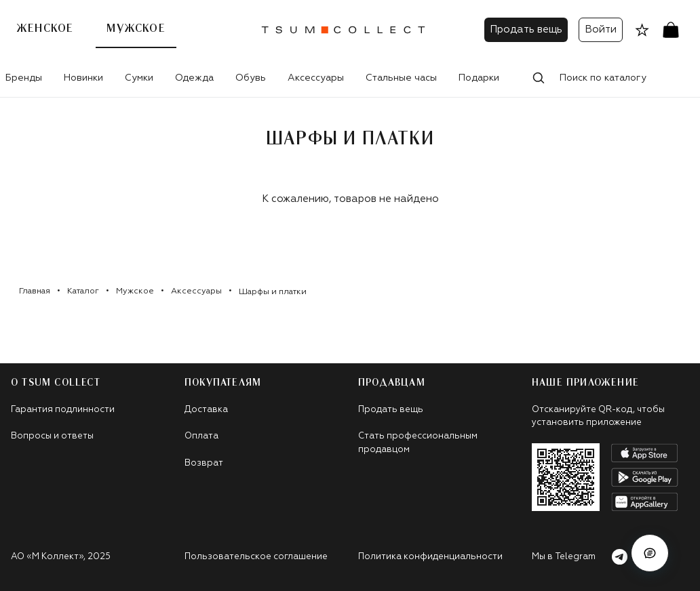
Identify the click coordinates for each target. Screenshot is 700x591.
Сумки (139, 78)
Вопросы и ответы (52, 436)
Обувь (251, 78)
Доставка (206, 410)
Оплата (201, 436)
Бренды (24, 78)
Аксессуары (316, 78)
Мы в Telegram (580, 557)
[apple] (645, 453)
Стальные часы (401, 78)
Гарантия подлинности (63, 410)
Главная (35, 291)
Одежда (194, 78)
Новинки (83, 78)
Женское (45, 28)
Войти (601, 29)
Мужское (136, 28)
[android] (645, 477)
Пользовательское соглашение (256, 557)
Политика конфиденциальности (430, 557)
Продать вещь (526, 29)
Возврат (204, 463)
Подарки (479, 78)
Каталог (83, 291)
